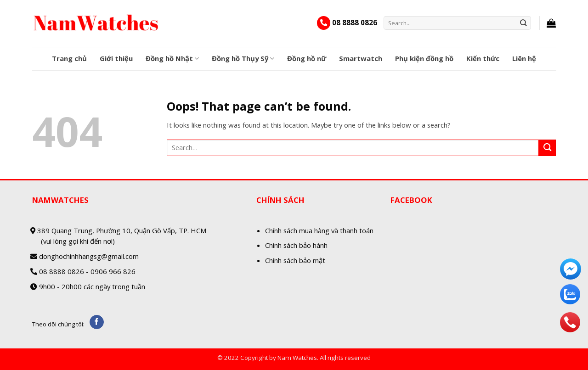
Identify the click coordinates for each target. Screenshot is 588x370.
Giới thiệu (116, 58)
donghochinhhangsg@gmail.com (89, 256)
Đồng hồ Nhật (172, 58)
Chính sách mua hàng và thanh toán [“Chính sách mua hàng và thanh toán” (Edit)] (319, 230)
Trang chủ (69, 58)
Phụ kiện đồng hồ (424, 58)
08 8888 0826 (355, 22)
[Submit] (524, 23)
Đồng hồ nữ (307, 58)
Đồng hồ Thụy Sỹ (243, 58)
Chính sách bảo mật (295, 260)
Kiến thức (483, 58)
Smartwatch (361, 58)
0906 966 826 (113, 271)
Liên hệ (524, 58)
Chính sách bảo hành (296, 245)
